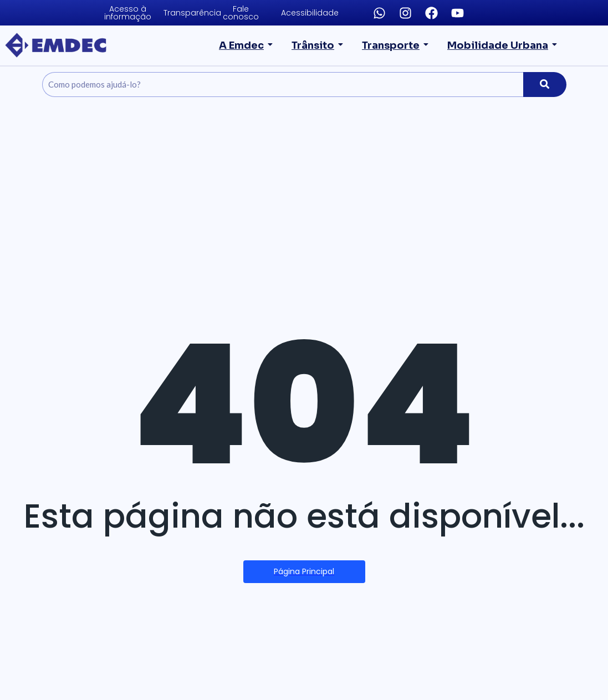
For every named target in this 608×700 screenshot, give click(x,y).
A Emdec (251, 45)
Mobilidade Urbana (501, 45)
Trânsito (320, 45)
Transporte (396, 45)
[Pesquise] (283, 85)
